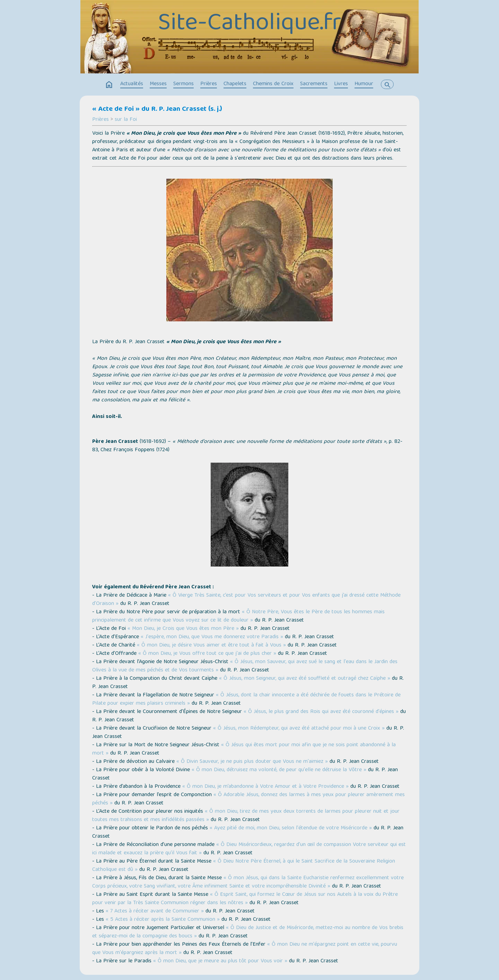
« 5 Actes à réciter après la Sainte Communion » (163, 920)
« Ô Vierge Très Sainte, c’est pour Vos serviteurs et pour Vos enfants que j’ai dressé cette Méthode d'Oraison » (246, 600)
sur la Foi (126, 120)
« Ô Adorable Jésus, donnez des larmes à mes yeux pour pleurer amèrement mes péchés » (248, 799)
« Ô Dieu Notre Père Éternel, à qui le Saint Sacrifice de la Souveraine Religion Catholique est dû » (244, 866)
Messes (158, 84)
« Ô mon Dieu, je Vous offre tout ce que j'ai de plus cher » (207, 654)
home (109, 85)
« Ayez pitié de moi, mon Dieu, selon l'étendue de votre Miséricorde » (291, 828)
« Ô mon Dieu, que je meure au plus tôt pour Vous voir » (220, 961)
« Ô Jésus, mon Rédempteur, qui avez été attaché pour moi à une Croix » (299, 729)
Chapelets (235, 84)
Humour (364, 84)
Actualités (132, 84)
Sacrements (314, 84)
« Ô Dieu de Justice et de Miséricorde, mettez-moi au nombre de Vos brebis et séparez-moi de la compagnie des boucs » (248, 932)
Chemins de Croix (273, 84)
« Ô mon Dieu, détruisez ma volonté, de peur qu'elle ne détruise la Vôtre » (279, 770)
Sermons (183, 84)
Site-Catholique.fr (250, 24)
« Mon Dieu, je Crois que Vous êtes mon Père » (183, 629)
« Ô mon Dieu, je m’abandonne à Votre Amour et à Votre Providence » (265, 787)
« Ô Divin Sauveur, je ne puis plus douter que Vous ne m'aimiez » (252, 762)
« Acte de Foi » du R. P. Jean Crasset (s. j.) (157, 109)
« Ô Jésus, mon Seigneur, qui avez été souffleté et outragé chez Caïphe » (305, 679)
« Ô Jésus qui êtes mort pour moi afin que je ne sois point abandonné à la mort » (244, 749)
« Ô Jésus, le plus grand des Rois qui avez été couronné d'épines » (321, 712)
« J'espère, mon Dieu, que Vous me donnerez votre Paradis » (212, 637)
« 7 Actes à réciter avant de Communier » (155, 911)
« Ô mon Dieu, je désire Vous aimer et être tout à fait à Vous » (211, 645)
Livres (341, 84)
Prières (209, 84)
